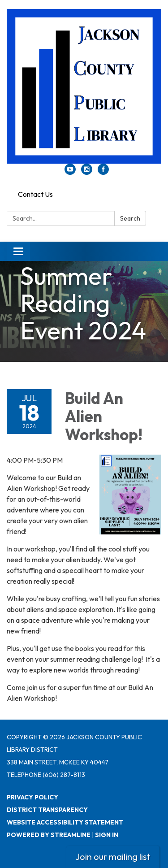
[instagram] (87, 172)
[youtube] (70, 172)
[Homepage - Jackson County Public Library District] (84, 86)
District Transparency (47, 810)
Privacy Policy (32, 797)
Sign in (107, 835)
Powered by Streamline (49, 835)
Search (130, 218)
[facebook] (103, 172)
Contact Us (35, 194)
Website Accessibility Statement (65, 822)
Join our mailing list (113, 857)
